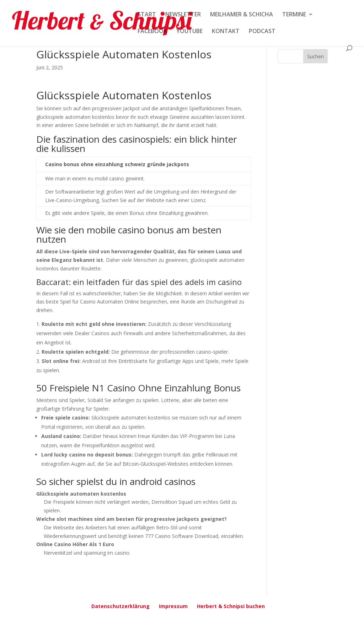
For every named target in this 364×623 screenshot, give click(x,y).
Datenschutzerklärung (121, 606)
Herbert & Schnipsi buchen (231, 606)
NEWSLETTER (183, 15)
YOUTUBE (189, 32)
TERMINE (294, 15)
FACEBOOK (152, 32)
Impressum (173, 606)
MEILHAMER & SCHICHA (242, 15)
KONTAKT (226, 32)
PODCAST (262, 32)
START (147, 15)
